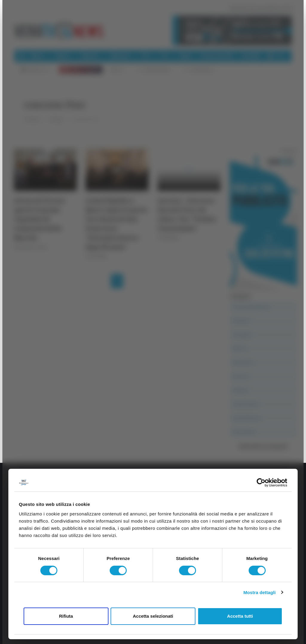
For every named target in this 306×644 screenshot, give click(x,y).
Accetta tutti (240, 616)
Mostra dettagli (259, 592)
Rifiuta (66, 616)
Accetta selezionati (153, 616)
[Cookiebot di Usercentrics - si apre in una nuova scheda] (261, 483)
